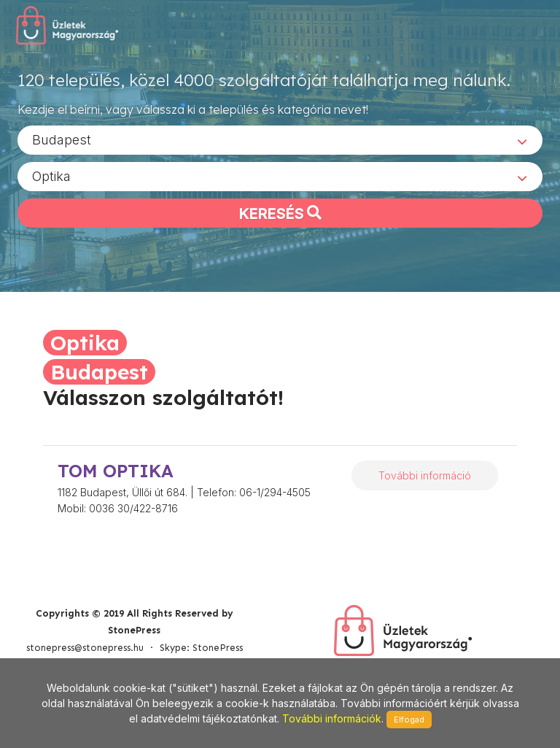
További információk (332, 718)
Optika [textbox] (51, 176)
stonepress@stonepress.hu (85, 648)
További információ (425, 475)
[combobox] (280, 139)
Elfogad (409, 720)
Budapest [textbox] (62, 139)
